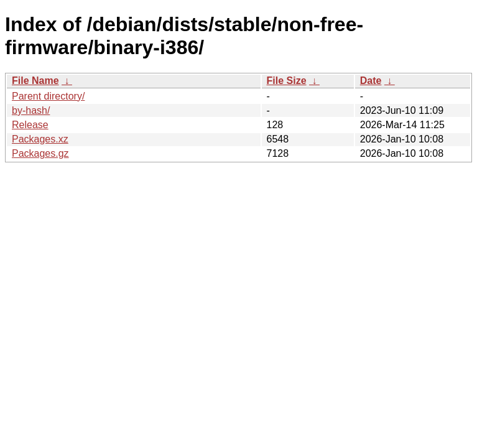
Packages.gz (40, 153)
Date (371, 81)
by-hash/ (31, 110)
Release (30, 125)
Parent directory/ (48, 96)
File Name (35, 81)
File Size (287, 81)
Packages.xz (40, 139)
